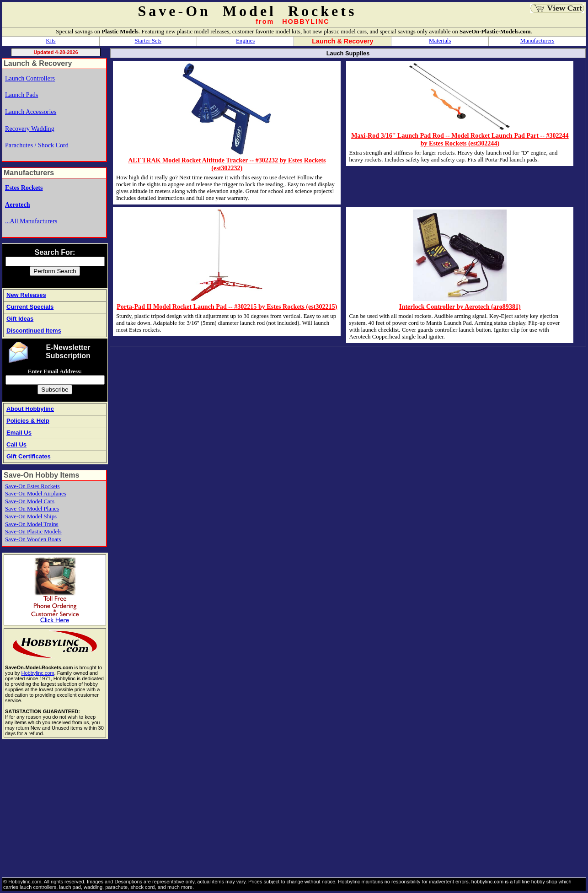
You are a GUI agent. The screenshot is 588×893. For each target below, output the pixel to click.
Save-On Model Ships (31, 516)
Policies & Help (28, 421)
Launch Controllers (30, 78)
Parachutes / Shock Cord (37, 145)
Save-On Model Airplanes (36, 494)
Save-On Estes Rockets (32, 486)
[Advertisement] (276, 809)
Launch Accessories (31, 112)
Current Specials (30, 307)
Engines (245, 41)
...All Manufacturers (31, 221)
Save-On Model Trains (32, 524)
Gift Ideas (20, 319)
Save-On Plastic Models (33, 532)
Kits (51, 41)
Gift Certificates (29, 456)
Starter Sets (148, 41)
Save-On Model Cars (30, 501)
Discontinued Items (34, 331)
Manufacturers (537, 41)
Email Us (19, 433)
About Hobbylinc (30, 409)
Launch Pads (21, 95)
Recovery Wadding (30, 129)
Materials (440, 41)
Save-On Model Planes (32, 509)
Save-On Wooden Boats (33, 539)
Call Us (16, 444)
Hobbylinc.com (37, 673)
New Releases (26, 295)
